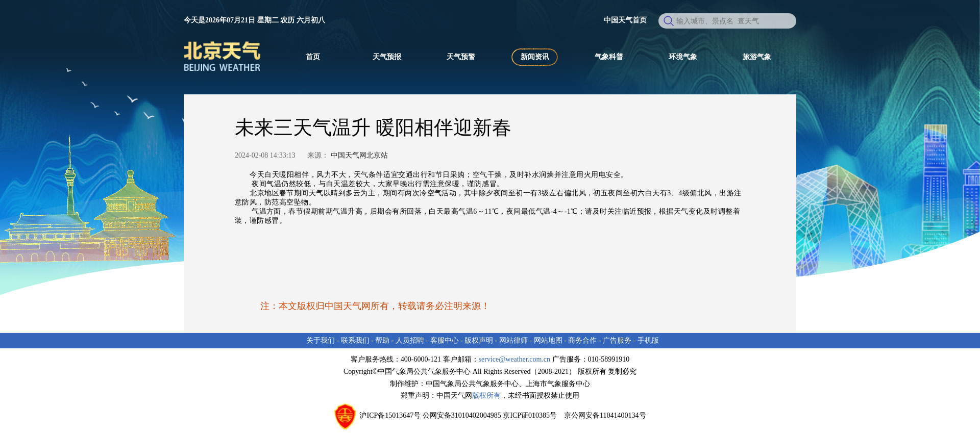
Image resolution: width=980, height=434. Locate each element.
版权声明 (479, 340)
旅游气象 (757, 57)
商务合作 (582, 340)
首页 (313, 57)
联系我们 (355, 340)
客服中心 (445, 340)
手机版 (648, 340)
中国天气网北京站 (359, 155)
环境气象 (683, 57)
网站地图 (548, 340)
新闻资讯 (535, 57)
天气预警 (461, 57)
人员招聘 (410, 340)
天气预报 (387, 57)
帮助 (382, 340)
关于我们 (321, 340)
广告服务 (617, 340)
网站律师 (513, 340)
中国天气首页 (625, 20)
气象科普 (609, 57)
